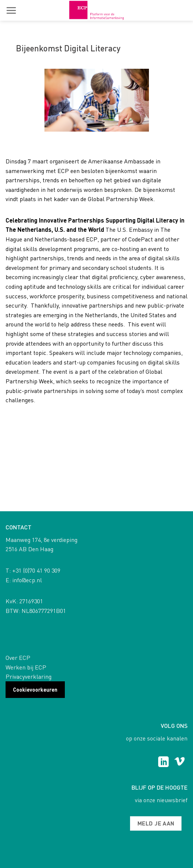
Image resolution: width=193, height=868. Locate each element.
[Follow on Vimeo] (179, 763)
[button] (11, 10)
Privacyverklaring (29, 676)
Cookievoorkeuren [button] (35, 689)
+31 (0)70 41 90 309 (36, 570)
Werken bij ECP (26, 667)
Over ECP (18, 657)
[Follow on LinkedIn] (164, 763)
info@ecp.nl (27, 580)
